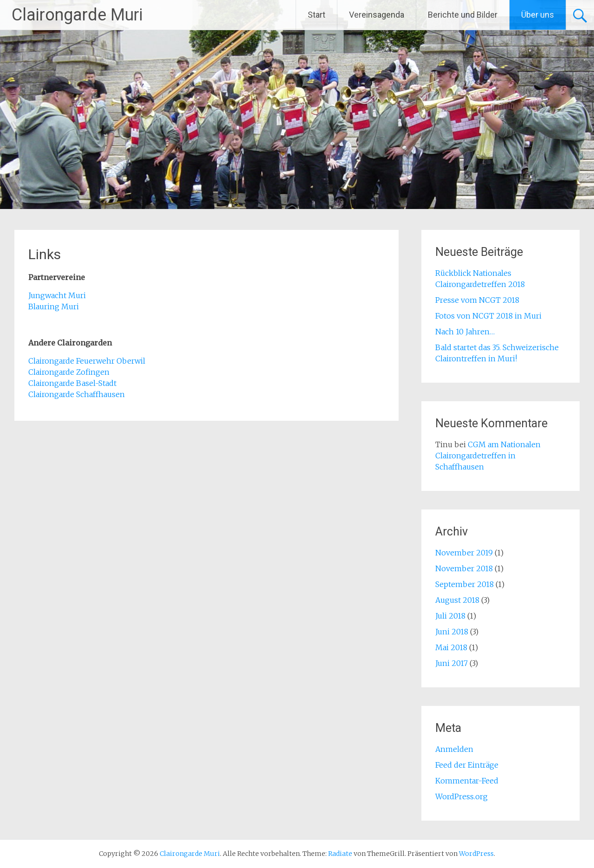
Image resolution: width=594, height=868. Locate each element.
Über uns (538, 15)
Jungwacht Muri (58, 295)
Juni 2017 (452, 663)
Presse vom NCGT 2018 (477, 300)
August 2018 (457, 600)
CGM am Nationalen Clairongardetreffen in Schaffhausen (488, 456)
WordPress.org (462, 796)
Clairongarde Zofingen (69, 372)
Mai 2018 (451, 647)
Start (316, 15)
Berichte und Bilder (463, 15)
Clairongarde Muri (77, 15)
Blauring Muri (55, 307)
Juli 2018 (450, 616)
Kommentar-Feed (467, 781)
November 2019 (464, 553)
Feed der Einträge (467, 765)
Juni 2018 (452, 632)
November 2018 (464, 568)
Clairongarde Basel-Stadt (72, 383)
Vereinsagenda (377, 15)
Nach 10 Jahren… (465, 332)
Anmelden (454, 749)
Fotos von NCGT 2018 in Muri (488, 316)
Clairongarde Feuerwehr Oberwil (87, 361)
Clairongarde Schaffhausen (77, 394)
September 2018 (465, 584)
